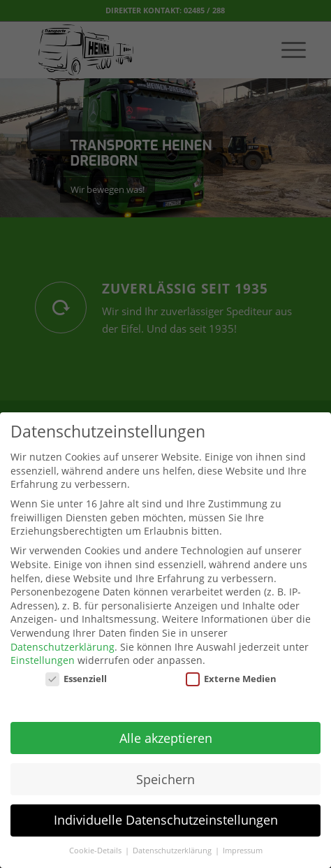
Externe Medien (231, 670)
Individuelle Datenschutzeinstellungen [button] (166, 811)
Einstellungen (43, 651)
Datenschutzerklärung (62, 637)
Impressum (243, 841)
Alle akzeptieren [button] (166, 728)
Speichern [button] (165, 769)
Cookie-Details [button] (96, 841)
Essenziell (76, 670)
